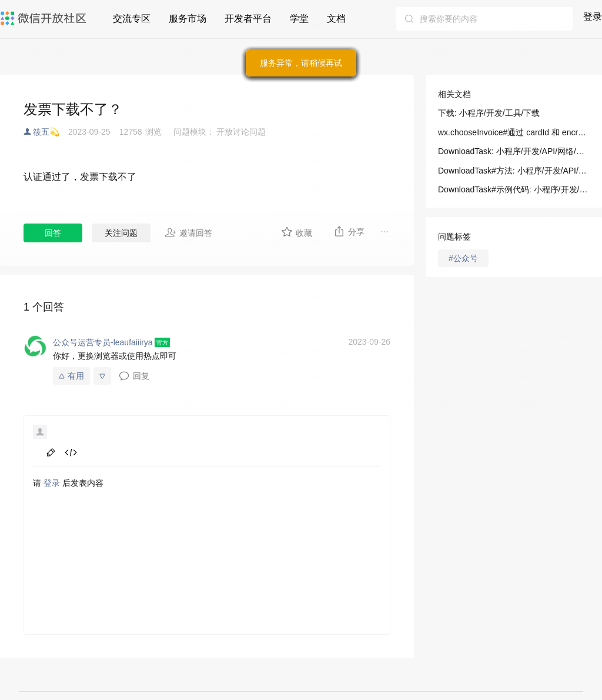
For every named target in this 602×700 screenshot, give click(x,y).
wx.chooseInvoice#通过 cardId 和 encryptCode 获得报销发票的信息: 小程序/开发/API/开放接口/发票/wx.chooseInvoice (514, 132)
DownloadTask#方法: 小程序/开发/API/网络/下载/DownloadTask (514, 171)
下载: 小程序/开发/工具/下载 (489, 113)
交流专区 (132, 19)
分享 (349, 231)
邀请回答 (188, 232)
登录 (593, 17)
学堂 (299, 19)
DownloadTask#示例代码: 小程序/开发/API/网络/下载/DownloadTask (514, 189)
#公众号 (463, 258)
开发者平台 (248, 19)
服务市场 (188, 19)
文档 (336, 19)
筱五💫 (46, 132)
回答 (53, 233)
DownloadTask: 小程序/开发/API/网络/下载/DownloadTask (514, 151)
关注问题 (121, 233)
